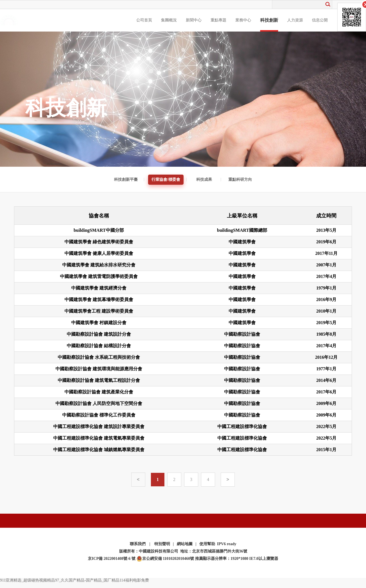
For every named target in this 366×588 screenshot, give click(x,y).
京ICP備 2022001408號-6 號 (112, 559)
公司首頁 (144, 20)
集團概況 (169, 20)
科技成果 (204, 180)
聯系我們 (138, 544)
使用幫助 (207, 544)
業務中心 (243, 20)
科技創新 (269, 20)
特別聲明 (162, 544)
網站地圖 (185, 544)
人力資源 (295, 20)
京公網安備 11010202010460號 (165, 559)
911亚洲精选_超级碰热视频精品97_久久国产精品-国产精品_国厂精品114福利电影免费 (74, 580)
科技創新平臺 (126, 180)
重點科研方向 (240, 180)
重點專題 (218, 20)
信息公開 (320, 20)
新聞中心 (194, 20)
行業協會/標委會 (166, 180)
